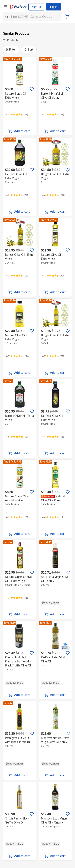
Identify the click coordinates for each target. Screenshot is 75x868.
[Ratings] (17, 115)
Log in (54, 7)
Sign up (36, 7)
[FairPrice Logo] (18, 7)
